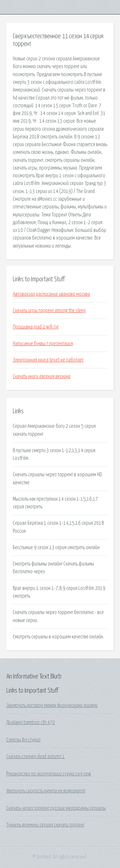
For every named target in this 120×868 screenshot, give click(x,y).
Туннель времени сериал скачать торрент (45, 825)
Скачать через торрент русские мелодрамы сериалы (56, 808)
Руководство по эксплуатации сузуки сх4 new (49, 774)
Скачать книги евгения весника (42, 376)
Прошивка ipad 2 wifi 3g (36, 327)
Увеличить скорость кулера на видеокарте (46, 791)
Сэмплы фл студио (24, 740)
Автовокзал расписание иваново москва (51, 294)
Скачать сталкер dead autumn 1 (36, 757)
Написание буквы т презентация (43, 344)
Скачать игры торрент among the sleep (49, 311)
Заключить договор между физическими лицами (52, 706)
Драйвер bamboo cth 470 (31, 723)
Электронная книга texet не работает (48, 360)
